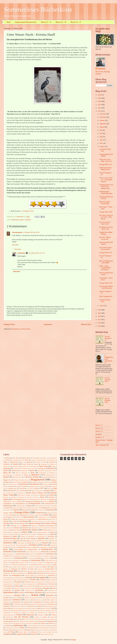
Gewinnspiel (24, 521)
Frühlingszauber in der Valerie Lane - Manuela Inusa (106, 187)
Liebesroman (36, 560)
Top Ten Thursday (21, 617)
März (102, 143)
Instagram (99, 434)
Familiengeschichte (35, 503)
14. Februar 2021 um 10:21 (31, 232)
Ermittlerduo (44, 499)
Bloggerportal (38, 480)
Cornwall (22, 488)
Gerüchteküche (31, 519)
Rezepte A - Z (100, 437)
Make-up (24, 567)
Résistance (41, 598)
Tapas (54, 610)
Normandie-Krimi (8, 582)
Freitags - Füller (8, 513)
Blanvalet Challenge (32, 477)
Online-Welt (17, 584)
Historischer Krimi (15, 530)
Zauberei (11, 630)
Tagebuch (48, 610)
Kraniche (13, 547)
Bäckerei (5, 486)
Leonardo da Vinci (8, 558)
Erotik (5, 501)
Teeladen (16, 613)
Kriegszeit (52, 547)
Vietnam (36, 623)
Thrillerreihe (30, 615)
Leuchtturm (45, 558)
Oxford (31, 586)
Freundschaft (39, 513)
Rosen (20, 598)
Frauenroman (50, 510)
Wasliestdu (8, 626)
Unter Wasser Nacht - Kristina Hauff (106, 248)
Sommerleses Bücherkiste (38, 9)
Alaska (33, 460)
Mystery (49, 571)
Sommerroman (31, 606)
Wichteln (49, 626)
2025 (100, 98)
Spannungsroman (49, 606)
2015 (100, 326)
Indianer (5, 534)
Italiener (23, 536)
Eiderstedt (6, 497)
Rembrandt (54, 593)
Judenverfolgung (30, 538)
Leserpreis (30, 558)
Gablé (6, 515)
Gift (46, 521)
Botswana (33, 482)
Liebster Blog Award (50, 560)
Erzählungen (37, 501)
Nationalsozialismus (30, 575)
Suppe (38, 608)
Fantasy (29, 506)
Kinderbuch (8, 543)
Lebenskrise (24, 556)
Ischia (46, 534)
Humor (25, 532)
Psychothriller (39, 590)
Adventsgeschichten (17, 460)
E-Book (51, 495)
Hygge (34, 532)
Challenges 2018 (33, 486)
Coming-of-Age (12, 488)
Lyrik (33, 565)
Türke (30, 619)
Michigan (6, 569)
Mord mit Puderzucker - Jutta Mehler (106, 262)
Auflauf (53, 466)
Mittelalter (24, 569)
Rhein (27, 595)
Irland (40, 534)
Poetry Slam (30, 588)
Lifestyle (5, 563)
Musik (19, 571)
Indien (11, 534)
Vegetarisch (50, 621)
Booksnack (26, 482)
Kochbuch (33, 545)
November (103, 117)
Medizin (52, 567)
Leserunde (37, 558)
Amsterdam (44, 464)
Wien (55, 626)
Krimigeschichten (32, 549)
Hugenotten (16, 532)
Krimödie (19, 552)
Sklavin (22, 606)
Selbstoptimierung (40, 604)
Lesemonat (19, 558)
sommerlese (21, 253)
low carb (42, 632)
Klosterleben (24, 545)
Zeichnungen (27, 630)
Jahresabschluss (41, 536)
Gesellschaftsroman (43, 519)
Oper (24, 584)
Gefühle (18, 517)
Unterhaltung (7, 621)
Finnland (7, 508)
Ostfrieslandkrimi (8, 586)
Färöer (55, 513)
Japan (21, 538)
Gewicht (53, 519)
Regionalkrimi (9, 592)
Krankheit (20, 547)
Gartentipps (31, 515)
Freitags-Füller (22, 512)
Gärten (18, 526)
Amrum (36, 464)
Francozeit (8, 510)
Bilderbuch (35, 475)
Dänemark (43, 495)
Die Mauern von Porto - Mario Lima (106, 228)
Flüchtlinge (44, 508)
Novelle (27, 582)
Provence (17, 590)
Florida (28, 508)
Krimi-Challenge (19, 549)
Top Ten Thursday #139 (108, 380)
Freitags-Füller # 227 (106, 164)
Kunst (43, 552)
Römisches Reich (51, 598)
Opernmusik (31, 584)
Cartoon (24, 486)
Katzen (48, 541)
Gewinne (14, 521)
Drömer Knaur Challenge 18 (25, 495)
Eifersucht (14, 497)
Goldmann (22, 523)
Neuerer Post (9, 324)
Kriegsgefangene (43, 547)
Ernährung (52, 499)
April (102, 140)
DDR (37, 488)
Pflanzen (10, 588)
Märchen (30, 573)
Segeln (32, 604)
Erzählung (28, 501)
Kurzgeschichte (9, 554)
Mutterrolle (42, 571)
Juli (101, 130)
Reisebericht (21, 593)
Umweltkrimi (44, 619)
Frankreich (16, 510)
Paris (36, 586)
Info (17, 534)
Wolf (5, 630)
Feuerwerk (48, 506)
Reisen (40, 593)
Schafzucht (52, 600)
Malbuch (31, 567)
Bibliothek (18, 475)
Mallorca (45, 567)
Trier (25, 619)
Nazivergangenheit (8, 578)
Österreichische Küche (46, 634)
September (103, 124)
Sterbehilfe (20, 608)
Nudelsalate (40, 582)
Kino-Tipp (37, 543)
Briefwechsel (14, 484)
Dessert (17, 491)
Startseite (48, 324)
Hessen (42, 528)
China (47, 486)
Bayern (32, 471)
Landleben (6, 556)
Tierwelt (8, 617)
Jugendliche (52, 538)
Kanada (25, 541)
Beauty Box (7, 473)
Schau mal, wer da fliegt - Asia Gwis (105, 160)
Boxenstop (41, 482)
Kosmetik (6, 547)
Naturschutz (51, 575)
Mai (101, 137)
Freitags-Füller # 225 (106, 253)
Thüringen (40, 615)
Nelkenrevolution (19, 578)
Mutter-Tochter (33, 571)
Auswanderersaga (25, 468)
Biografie (6, 477)
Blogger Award (8, 480)
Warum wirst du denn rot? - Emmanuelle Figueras (106, 180)
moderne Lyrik (51, 632)
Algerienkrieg (40, 460)
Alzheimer (52, 462)
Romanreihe (50, 595)
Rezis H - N (61, 22)
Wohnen (53, 628)
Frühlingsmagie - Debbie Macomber (106, 193)
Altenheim (38, 462)
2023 (100, 105)
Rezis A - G (46, 22)
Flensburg (21, 508)
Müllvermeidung (51, 573)
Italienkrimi (31, 536)
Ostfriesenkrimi (41, 584)
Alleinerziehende (51, 460)
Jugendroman (17, 541)
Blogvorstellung (16, 482)
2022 (100, 108)
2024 (100, 101)
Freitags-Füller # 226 (106, 212)
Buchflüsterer (35, 484)
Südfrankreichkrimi (15, 610)
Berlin (32, 473)
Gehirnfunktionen (42, 517)
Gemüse (13, 519)
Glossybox (7, 523)
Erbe (26, 499)
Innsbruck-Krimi (24, 534)
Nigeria (15, 580)
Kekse (53, 541)
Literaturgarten (17, 232)
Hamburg (25, 526)
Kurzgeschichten (21, 554)
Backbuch (51, 468)
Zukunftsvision (37, 630)
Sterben (27, 608)
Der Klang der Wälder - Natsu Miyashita (106, 287)
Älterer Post (86, 324)
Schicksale (6, 602)
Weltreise (43, 626)
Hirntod (5, 530)
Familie (51, 501)
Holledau (45, 530)
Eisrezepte (29, 497)
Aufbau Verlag (43, 466)
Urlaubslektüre (31, 621)
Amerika (16, 464)
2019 (100, 313)
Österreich (34, 634)
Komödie (53, 545)
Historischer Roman (30, 530)
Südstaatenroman (34, 610)
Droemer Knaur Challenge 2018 (36, 493)
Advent (7, 460)
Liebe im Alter (7, 560)
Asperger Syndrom (22, 466)
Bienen (26, 475)
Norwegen (18, 582)
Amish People (26, 464)
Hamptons (34, 526)
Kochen (45, 545)
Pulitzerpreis (51, 590)
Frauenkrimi (40, 510)
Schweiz (25, 604)
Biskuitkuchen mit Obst (18, 477)
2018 (100, 316)
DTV (42, 488)
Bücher (12, 486)
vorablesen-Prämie (22, 634)
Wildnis (16, 628)
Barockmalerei (24, 471)
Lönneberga (48, 565)
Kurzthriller (40, 554)
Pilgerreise (17, 588)
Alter (45, 462)
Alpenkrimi (29, 462)
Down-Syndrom (12, 493)
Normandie (52, 580)
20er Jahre (16, 458)
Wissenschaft (32, 628)
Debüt (55, 488)
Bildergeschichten (50, 475)
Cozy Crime (30, 488)
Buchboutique (23, 484)
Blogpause (54, 480)
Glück (15, 523)
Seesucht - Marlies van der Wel (105, 238)
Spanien (40, 606)
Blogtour (8, 482)
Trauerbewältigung (8, 619)
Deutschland (25, 491)
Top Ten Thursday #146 (108, 400)
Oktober (102, 121)
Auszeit (33, 468)
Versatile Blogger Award (17, 623)
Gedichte (46, 515)
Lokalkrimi (40, 563)
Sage (26, 600)
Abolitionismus (53, 458)
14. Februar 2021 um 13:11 (37, 253)
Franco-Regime (53, 508)
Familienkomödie (50, 504)
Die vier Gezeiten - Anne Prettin (105, 223)
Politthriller (38, 588)
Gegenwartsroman (28, 517)
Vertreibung (28, 623)
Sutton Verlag (46, 608)
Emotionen (51, 497)
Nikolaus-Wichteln (24, 580)
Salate (32, 600)
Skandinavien (7, 606)
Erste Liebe (12, 501)
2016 (100, 323)
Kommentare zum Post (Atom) (21, 329)
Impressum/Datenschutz (26, 22)
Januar (102, 306)
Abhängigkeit (36, 458)
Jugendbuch (42, 538)
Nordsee (33, 580)
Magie (10, 567)
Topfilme (37, 617)
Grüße (12, 526)
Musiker (25, 571)
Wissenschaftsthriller (43, 628)
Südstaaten (25, 610)
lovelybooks (34, 632)
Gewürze (34, 521)
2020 (100, 310)
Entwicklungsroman (17, 499)
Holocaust (52, 530)
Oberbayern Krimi (50, 582)
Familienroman (8, 506)
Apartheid (12, 466)
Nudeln (33, 582)
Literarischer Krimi (23, 563)
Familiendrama (7, 504)
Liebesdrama (25, 560)
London (48, 563)
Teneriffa (32, 613)
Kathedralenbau (40, 541)
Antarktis (6, 466)
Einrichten (21, 497)
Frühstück (49, 513)
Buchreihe (52, 484)
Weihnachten (18, 625)
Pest (4, 588)
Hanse (5, 528)
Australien (16, 468)
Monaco (40, 569)
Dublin (36, 495)
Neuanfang (29, 578)
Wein (29, 626)
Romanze (14, 598)
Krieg (35, 547)
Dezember (103, 114)
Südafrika (6, 610)
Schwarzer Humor (49, 602)
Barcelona (14, 471)
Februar (102, 147)
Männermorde (22, 573)
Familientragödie (20, 506)
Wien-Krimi (8, 628)
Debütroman (10, 491)
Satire (45, 600)
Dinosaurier (40, 491)
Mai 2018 (17, 567)
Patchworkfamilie (44, 586)
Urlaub (15, 621)
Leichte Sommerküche (36, 556)
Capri (18, 486)
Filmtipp (55, 506)
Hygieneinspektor (43, 532)
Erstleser (20, 501)
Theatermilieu (41, 613)
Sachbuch (16, 600)
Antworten (15, 245)
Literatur (33, 563)
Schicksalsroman (16, 602)
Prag (54, 588)
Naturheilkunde (41, 575)
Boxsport (47, 482)
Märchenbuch (41, 573)
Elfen (36, 497)
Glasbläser (52, 521)
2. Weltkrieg (7, 458)
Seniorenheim (51, 604)
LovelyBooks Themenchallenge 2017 (20, 565)
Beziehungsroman (8, 475)
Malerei (38, 567)
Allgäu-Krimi (14, 462)
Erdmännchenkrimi (34, 499)
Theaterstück (51, 613)
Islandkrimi (6, 536)
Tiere (46, 615)
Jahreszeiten (51, 536)
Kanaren (32, 541)
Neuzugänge (40, 577)
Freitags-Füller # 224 (106, 283)
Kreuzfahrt (28, 547)
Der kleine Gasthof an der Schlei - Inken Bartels (106, 217)
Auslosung (7, 468)
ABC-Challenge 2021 (106, 296)
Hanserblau (15, 220)
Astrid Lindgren (33, 466)
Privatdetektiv (7, 590)
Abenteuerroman (26, 458)
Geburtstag (38, 515)
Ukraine (36, 619)
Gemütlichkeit (21, 519)
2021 (100, 111)
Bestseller (52, 473)
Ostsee (17, 586)
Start (9, 22)
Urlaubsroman (41, 621)
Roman (21, 220)
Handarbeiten (43, 526)
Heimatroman (35, 528)
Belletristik (24, 473)
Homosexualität (7, 532)
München (6, 575)
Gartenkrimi (22, 515)
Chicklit (41, 486)
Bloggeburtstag (45, 477)
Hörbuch (52, 532)
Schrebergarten (37, 602)
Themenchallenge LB (9, 615)
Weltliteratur (35, 626)
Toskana (45, 617)
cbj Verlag (11, 632)
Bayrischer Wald (51, 471)
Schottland (27, 602)
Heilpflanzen (25, 528)
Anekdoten (52, 464)
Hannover (52, 526)
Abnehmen (44, 458)
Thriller (19, 615)
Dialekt (33, 491)
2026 (100, 95)
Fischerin (15, 508)
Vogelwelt (43, 623)
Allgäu (5, 462)
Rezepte (18, 595)
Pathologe (53, 586)
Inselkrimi (33, 534)
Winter (22, 628)
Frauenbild (32, 510)
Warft (55, 623)
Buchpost (45, 484)
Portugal (46, 588)
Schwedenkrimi (17, 604)
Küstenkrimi (50, 554)
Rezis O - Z (76, 22)
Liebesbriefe (16, 560)
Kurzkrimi (31, 554)
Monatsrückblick (50, 569)
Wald (50, 623)
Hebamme (16, 528)
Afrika (26, 460)
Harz (10, 528)
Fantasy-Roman (39, 506)
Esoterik (45, 501)
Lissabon (13, 563)
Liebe (52, 558)
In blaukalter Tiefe (28, 211)
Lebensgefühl (15, 556)
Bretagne (54, 482)
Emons (42, 497)
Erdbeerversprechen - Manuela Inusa (106, 169)
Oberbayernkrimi (7, 584)
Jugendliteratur (7, 541)
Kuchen (38, 552)
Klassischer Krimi (14, 545)
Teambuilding (7, 613)
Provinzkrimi (28, 590)
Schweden (6, 604)
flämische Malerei (23, 632)
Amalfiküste (7, 464)
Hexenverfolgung (51, 528)
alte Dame (45, 630)
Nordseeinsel (43, 580)
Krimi (6, 549)
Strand (33, 608)
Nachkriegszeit (16, 575)
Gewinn (6, 521)
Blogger (53, 477)
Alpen (22, 462)
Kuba (32, 552)
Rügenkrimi (7, 600)
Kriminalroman (47, 549)
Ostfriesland (51, 584)
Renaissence (9, 595)
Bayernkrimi (41, 471)
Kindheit (29, 543)
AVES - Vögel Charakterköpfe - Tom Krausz (105, 268)
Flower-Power (35, 508)
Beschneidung (43, 473)
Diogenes (47, 491)
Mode (32, 569)
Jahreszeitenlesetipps (10, 538)
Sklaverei (16, 606)
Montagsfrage (8, 571)
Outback (25, 586)
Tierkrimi (54, 615)
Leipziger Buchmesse (49, 556)
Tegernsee (24, 613)
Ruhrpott (27, 598)
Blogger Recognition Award (21, 480)
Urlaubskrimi (22, 621)
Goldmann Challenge (34, 523)
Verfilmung (6, 623)
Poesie (23, 588)
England (6, 499)
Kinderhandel (21, 543)
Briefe (7, 484)
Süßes (42, 610)
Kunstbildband (53, 552)
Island (52, 534)
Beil (17, 473)
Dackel (49, 488)
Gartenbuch (13, 515)
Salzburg (39, 600)
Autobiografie (41, 468)
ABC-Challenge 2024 (102, 445)
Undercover (52, 619)
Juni (101, 133)
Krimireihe (7, 552)
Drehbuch (21, 493)
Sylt (53, 608)
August (102, 127)
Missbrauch (14, 569)
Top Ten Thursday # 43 (108, 338)
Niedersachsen (7, 580)
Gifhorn (40, 521)
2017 (100, 320)
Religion (47, 593)
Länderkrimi (40, 565)
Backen (6, 471)
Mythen (14, 573)
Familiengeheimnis (20, 504)
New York (52, 578)
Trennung (19, 619)
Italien (15, 536)
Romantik (6, 598)
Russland (34, 598)
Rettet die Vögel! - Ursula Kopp (105, 203)
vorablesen (28, 220)
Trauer (52, 617)
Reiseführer (31, 593)
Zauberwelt (19, 630)
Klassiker (45, 543)
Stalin (14, 608)
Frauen (25, 510)
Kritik (27, 552)
